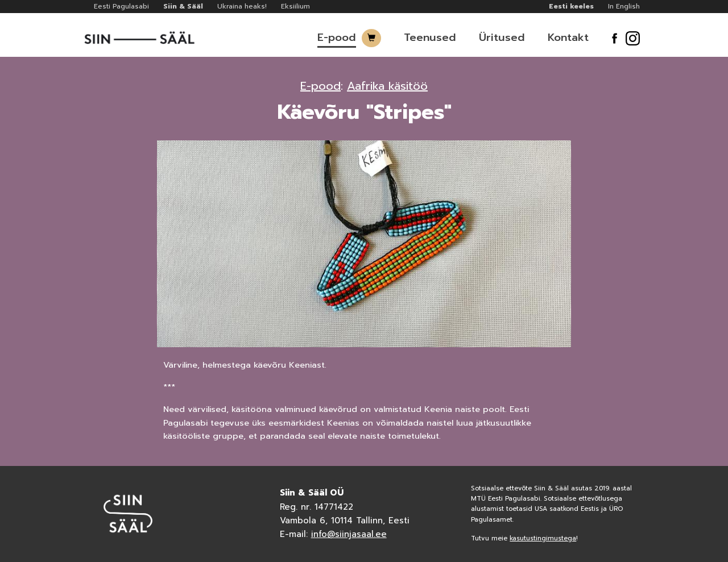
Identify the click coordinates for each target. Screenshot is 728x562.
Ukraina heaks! (242, 6)
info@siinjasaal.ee (349, 534)
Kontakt (568, 38)
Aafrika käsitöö (387, 86)
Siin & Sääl (183, 6)
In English (624, 6)
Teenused (430, 38)
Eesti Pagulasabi (121, 6)
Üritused (502, 38)
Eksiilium (295, 6)
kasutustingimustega (543, 538)
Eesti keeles (571, 6)
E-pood (337, 38)
